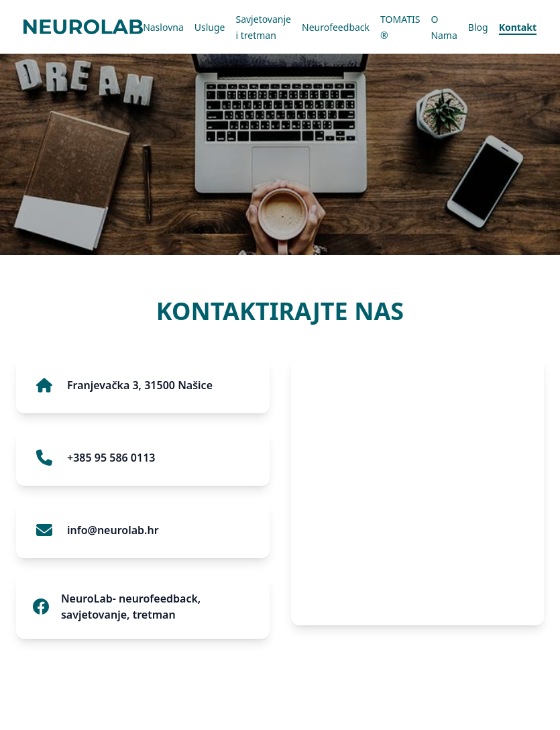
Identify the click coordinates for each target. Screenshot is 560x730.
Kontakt (518, 27)
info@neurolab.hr (113, 530)
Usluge (210, 27)
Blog (478, 27)
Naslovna (163, 27)
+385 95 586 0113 (111, 458)
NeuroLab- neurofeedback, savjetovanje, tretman (131, 607)
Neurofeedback (336, 27)
